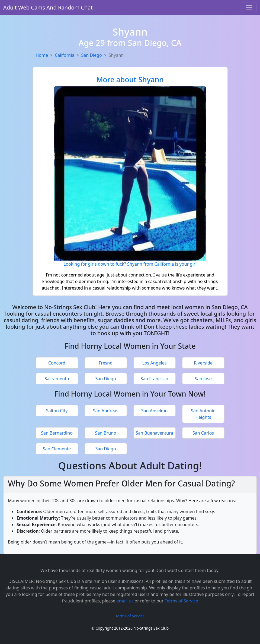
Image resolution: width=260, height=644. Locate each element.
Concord (57, 363)
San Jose (203, 379)
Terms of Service (182, 601)
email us (125, 601)
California (65, 55)
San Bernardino (57, 433)
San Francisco (154, 379)
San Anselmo (154, 411)
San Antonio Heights (203, 414)
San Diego (91, 55)
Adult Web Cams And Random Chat (48, 7)
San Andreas (106, 411)
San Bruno (105, 433)
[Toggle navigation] (249, 8)
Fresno (106, 363)
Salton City (57, 411)
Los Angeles (155, 363)
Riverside (203, 363)
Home (42, 55)
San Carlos (203, 433)
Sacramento (57, 379)
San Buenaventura (155, 433)
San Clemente (57, 449)
